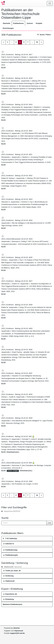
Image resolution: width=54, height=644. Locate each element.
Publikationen (18, 23)
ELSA (4, 68)
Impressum (19, 631)
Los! (50, 523)
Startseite (7, 23)
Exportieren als (10, 594)
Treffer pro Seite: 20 (12, 571)
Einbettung (8, 599)
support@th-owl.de (17, 633)
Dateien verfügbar (13, 471)
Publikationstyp (10, 550)
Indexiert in (9, 544)
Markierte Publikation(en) (13, 604)
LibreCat (16, 628)
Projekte (39, 23)
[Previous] (3, 42)
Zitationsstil (9, 581)
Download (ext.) (13, 452)
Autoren (30, 23)
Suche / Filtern (44, 35)
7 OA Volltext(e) (10, 539)
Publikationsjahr (11, 555)
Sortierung (8, 576)
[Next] (41, 42)
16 (37, 42)
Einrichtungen (8, 28)
